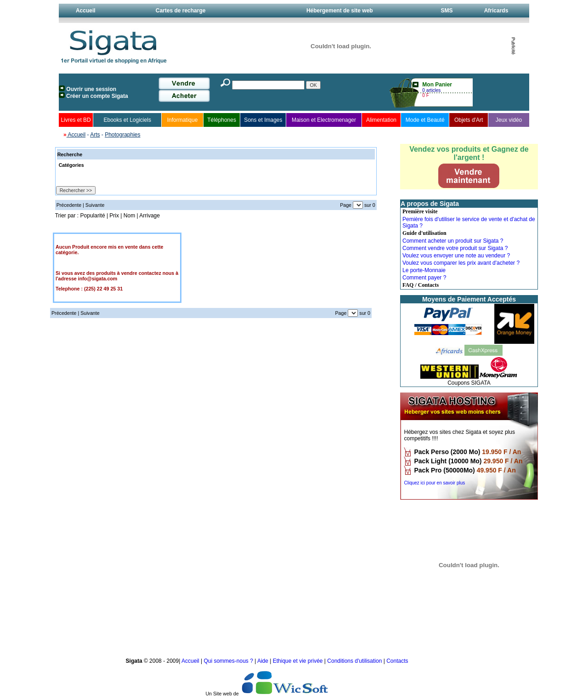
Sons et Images (263, 120)
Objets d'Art (469, 120)
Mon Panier (437, 85)
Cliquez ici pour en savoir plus (434, 483)
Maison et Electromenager (324, 120)
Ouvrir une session (91, 89)
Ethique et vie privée (298, 661)
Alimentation (381, 120)
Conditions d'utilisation (354, 661)
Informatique (183, 120)
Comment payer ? (424, 278)
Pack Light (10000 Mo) (448, 461)
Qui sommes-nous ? (229, 661)
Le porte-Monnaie (424, 270)
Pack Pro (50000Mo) (444, 470)
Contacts (397, 661)
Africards (496, 11)
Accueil (86, 11)
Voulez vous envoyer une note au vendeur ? (456, 256)
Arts (95, 135)
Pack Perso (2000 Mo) (447, 452)
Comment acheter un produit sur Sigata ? (453, 241)
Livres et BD (76, 120)
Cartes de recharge (181, 11)
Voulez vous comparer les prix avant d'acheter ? (461, 263)
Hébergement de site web (340, 11)
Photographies (122, 135)
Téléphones (222, 120)
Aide (263, 661)
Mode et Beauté (425, 120)
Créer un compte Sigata (97, 96)
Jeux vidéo (509, 120)
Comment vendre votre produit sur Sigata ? (455, 248)
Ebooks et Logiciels (127, 120)
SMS (447, 11)
